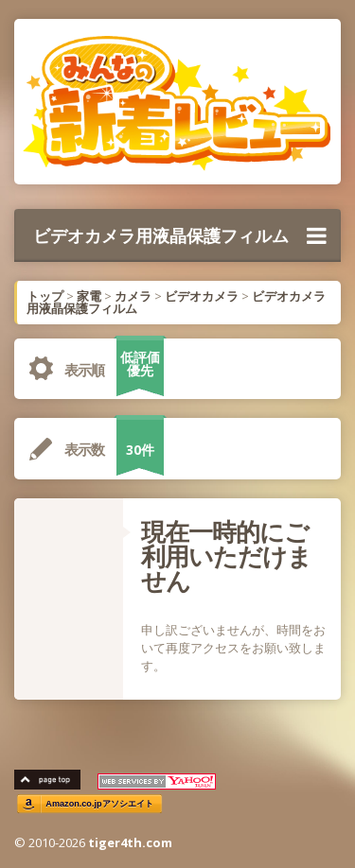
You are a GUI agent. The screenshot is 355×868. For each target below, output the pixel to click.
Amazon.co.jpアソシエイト (99, 804)
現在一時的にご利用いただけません (226, 556)
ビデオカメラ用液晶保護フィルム (180, 235)
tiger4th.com (130, 842)
